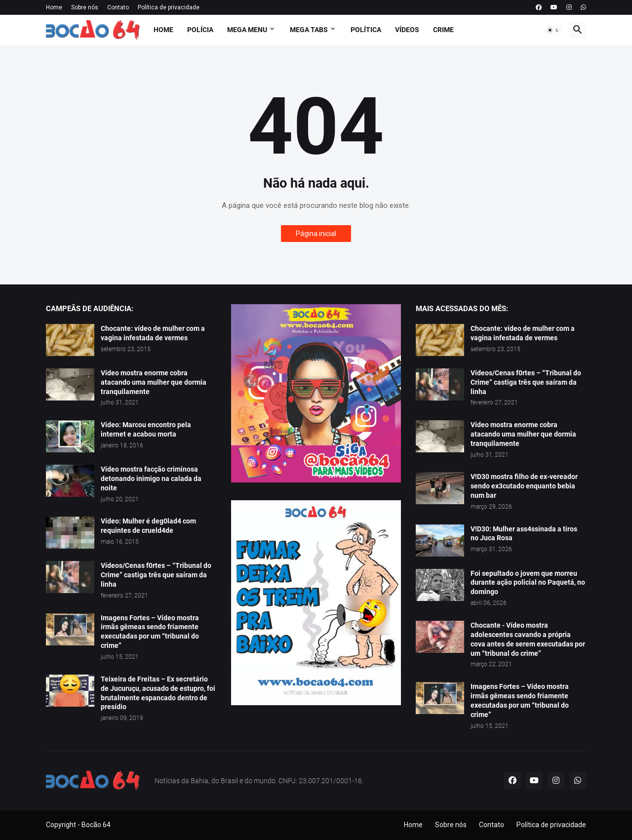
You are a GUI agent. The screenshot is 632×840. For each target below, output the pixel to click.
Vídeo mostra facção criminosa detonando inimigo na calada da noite (151, 479)
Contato (118, 7)
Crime (443, 30)
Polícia (200, 30)
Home (54, 7)
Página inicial (316, 234)
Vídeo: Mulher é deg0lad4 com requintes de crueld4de (148, 526)
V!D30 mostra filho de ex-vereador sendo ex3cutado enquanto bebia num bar (524, 486)
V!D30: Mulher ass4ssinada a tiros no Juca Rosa (524, 534)
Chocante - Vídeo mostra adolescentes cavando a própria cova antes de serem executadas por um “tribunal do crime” (528, 639)
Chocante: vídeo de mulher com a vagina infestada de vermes (153, 333)
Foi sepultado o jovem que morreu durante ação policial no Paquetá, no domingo (528, 583)
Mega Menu (247, 30)
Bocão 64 (96, 825)
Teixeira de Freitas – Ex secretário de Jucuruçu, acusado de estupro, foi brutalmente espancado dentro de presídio (158, 693)
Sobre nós (85, 7)
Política (366, 30)
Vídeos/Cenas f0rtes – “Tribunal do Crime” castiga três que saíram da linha (156, 575)
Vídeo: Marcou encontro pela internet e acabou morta (146, 429)
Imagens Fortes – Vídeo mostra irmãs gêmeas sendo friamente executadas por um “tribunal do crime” (150, 632)
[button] (553, 30)
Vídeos (407, 30)
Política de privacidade (169, 7)
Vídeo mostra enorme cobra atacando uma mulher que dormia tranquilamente (154, 382)
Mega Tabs (309, 30)
